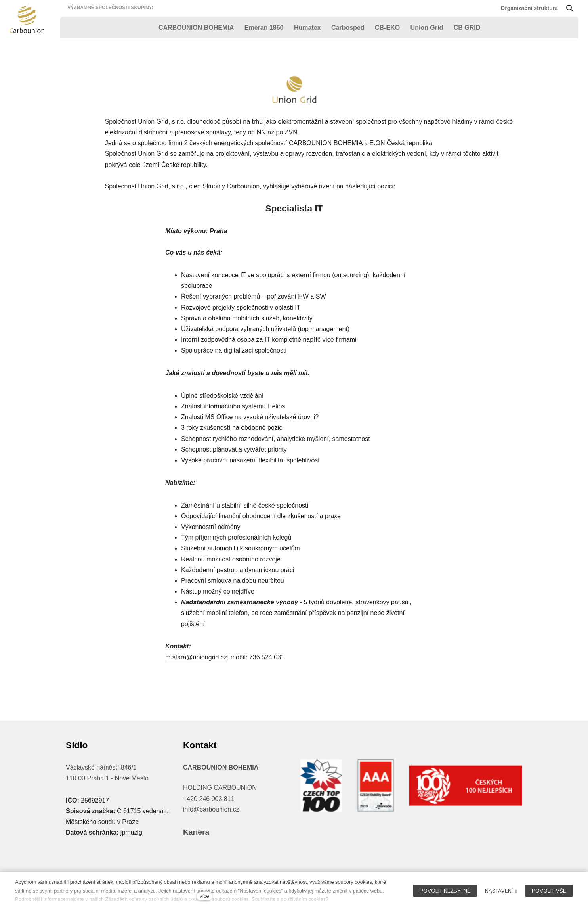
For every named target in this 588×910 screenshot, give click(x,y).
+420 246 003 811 (209, 799)
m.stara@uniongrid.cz (196, 658)
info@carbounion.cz (211, 809)
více (204, 896)
